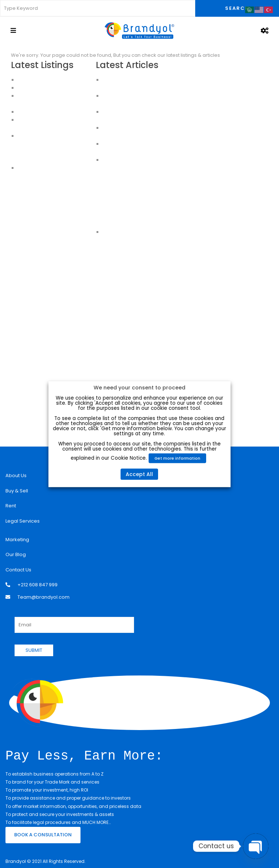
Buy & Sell (17, 491)
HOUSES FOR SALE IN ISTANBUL (52, 112)
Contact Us (18, 570)
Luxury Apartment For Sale (48, 80)
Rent (11, 506)
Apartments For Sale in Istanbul (54, 144)
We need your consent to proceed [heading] (139, 387)
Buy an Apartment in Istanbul (51, 152)
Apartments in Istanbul (44, 136)
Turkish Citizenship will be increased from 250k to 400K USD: (136, 184)
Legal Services (23, 521)
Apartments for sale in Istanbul (53, 160)
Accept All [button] (140, 474)
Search (237, 8)
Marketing (17, 540)
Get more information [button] (178, 458)
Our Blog (16, 554)
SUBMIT (34, 650)
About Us (16, 475)
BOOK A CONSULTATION (43, 834)
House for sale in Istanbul (48, 168)
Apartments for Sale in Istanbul (54, 88)
